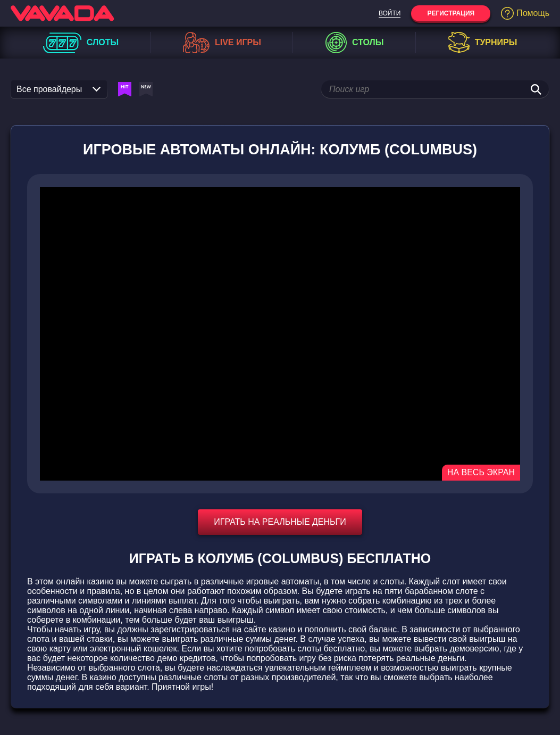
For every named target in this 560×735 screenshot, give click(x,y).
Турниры (483, 43)
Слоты (81, 43)
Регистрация (451, 13)
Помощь (525, 13)
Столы (354, 43)
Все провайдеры (58, 89)
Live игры (222, 43)
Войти (390, 13)
